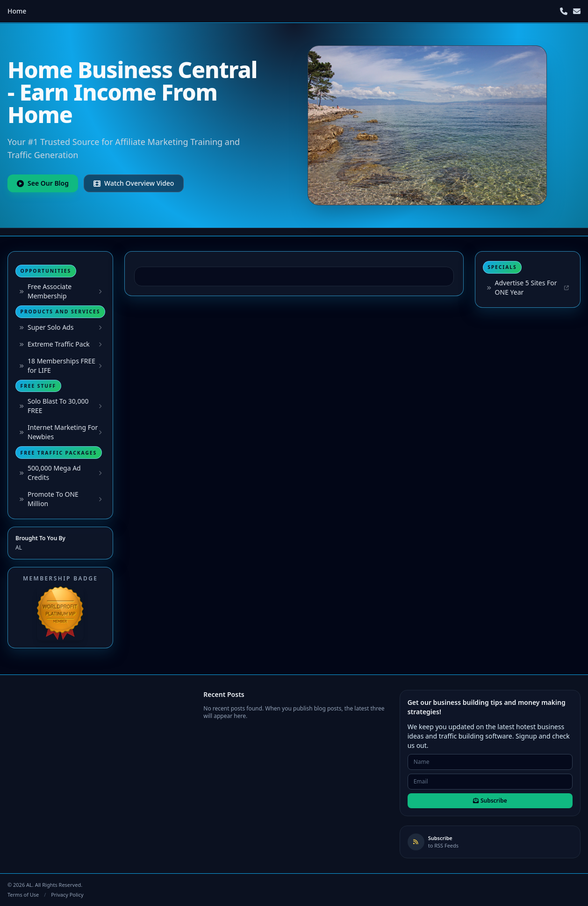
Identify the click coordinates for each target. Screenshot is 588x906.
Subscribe (490, 801)
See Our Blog (43, 183)
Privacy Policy (67, 895)
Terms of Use (23, 895)
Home (17, 11)
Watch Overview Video (134, 183)
